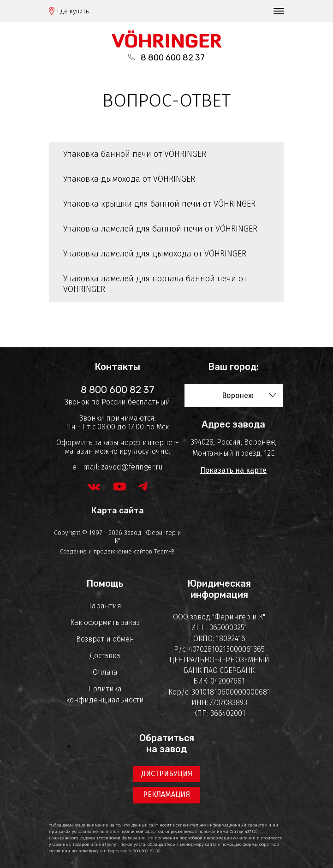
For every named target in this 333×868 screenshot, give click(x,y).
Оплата (105, 672)
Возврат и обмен (105, 639)
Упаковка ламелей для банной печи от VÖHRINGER (160, 229)
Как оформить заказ (105, 622)
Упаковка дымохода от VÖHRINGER (129, 179)
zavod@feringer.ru (132, 467)
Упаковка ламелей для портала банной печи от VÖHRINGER (155, 284)
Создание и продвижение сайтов (106, 551)
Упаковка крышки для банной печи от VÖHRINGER (159, 204)
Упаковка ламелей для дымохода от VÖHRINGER (155, 254)
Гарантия (105, 606)
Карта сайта (118, 511)
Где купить (73, 11)
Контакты (117, 367)
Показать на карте (233, 470)
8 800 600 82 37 (173, 58)
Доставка (105, 656)
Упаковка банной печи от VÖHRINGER (135, 154)
